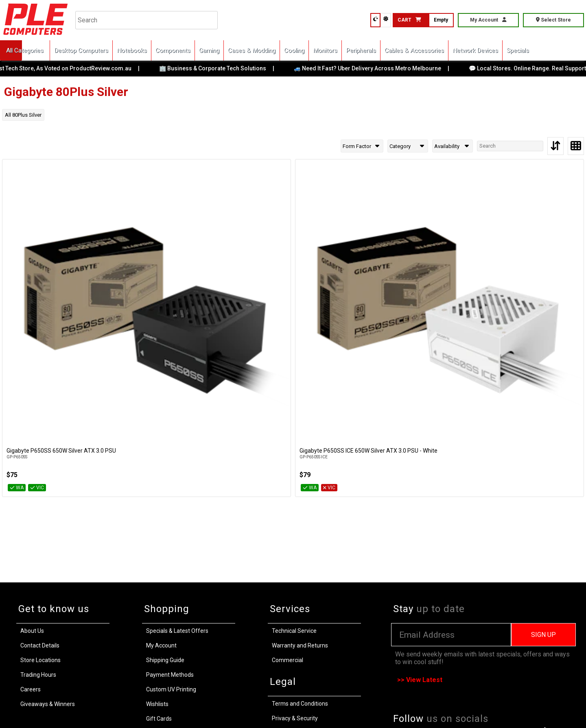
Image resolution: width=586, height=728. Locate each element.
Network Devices (475, 50)
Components (173, 50)
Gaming (209, 50)
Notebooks (132, 50)
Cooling (294, 50)
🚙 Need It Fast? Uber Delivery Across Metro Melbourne (374, 68)
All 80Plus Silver (23, 115)
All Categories (25, 50)
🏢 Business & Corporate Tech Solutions (220, 68)
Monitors (325, 50)
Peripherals (361, 50)
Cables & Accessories (414, 50)
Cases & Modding (252, 50)
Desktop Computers (81, 50)
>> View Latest (420, 680)
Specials (518, 50)
